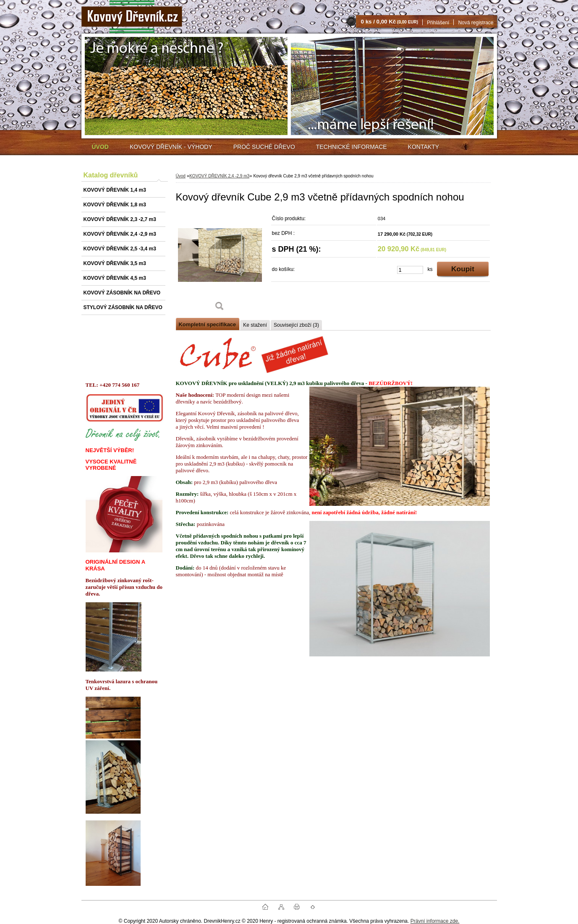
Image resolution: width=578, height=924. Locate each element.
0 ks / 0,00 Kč (390, 22)
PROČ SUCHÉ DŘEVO (264, 147)
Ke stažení (255, 325)
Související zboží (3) (296, 325)
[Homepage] (100, 147)
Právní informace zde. (435, 921)
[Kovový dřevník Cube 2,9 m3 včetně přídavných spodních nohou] (220, 264)
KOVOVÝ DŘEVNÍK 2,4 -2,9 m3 (219, 176)
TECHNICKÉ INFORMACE (352, 147)
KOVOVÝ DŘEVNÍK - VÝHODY (171, 147)
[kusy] (410, 270)
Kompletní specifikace (208, 324)
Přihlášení (438, 23)
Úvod (181, 176)
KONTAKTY (424, 147)
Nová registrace (476, 23)
